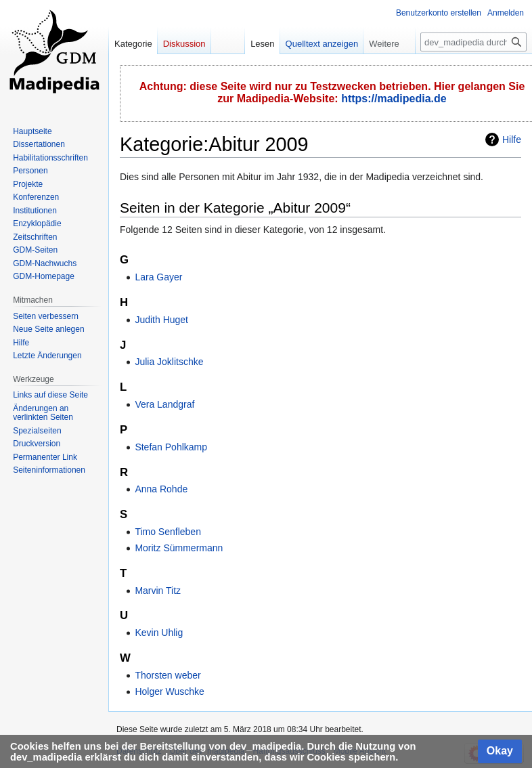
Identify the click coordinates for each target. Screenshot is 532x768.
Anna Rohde (161, 489)
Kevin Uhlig (159, 633)
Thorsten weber (168, 675)
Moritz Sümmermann (179, 548)
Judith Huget (161, 320)
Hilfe (512, 140)
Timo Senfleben (168, 532)
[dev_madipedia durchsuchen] (473, 42)
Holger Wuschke (169, 691)
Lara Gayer (158, 277)
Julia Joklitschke (169, 362)
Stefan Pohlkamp (171, 447)
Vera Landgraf (164, 404)
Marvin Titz (158, 591)
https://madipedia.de (394, 99)
